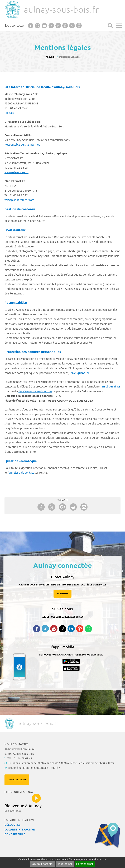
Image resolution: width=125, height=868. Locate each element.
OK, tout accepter (43, 864)
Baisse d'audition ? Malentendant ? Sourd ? (34, 768)
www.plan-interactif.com (19, 200)
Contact (9, 113)
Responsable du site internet (22, 145)
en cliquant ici (80, 373)
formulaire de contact (21, 473)
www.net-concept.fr (16, 172)
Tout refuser (65, 864)
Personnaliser (85, 864)
